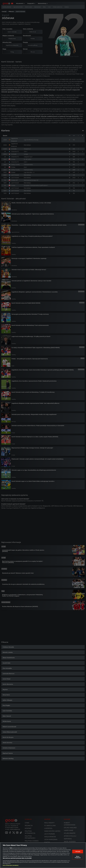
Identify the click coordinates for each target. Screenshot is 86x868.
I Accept (78, 851)
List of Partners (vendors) (11, 865)
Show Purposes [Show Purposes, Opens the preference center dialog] (78, 857)
